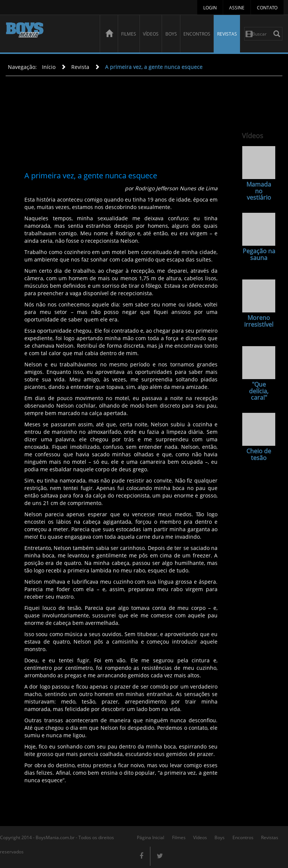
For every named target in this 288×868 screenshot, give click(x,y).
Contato (267, 8)
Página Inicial (151, 837)
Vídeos (151, 34)
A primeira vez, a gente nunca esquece (154, 67)
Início (49, 67)
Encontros (197, 34)
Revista (80, 67)
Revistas (227, 34)
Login (210, 8)
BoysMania (49, 35)
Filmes (129, 34)
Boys (171, 34)
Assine (237, 8)
